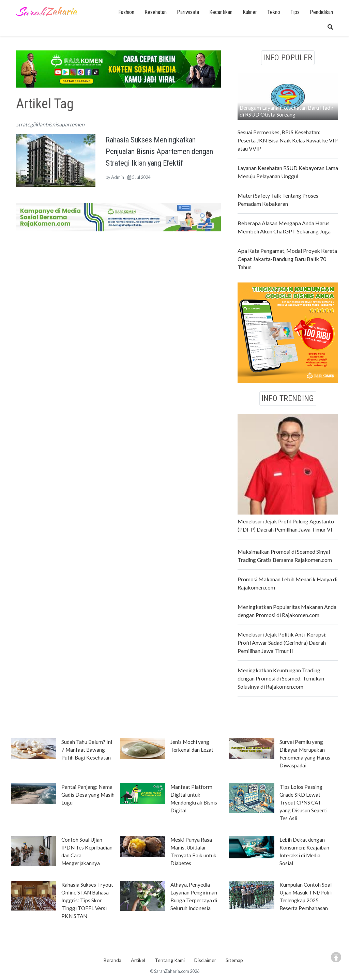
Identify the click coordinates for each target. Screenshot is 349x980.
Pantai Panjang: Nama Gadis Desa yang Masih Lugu (88, 795)
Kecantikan (221, 12)
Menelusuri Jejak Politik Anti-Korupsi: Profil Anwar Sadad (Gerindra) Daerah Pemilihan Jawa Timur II (282, 642)
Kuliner (250, 12)
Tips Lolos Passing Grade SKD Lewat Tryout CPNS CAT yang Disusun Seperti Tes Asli (304, 802)
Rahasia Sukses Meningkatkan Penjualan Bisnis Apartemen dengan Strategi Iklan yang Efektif (159, 151)
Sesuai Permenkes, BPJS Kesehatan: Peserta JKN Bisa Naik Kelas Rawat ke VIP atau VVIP (288, 140)
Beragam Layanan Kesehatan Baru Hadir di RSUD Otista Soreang (287, 111)
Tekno (274, 12)
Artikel (138, 960)
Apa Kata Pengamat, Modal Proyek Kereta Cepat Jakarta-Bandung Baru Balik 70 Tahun (287, 259)
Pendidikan (321, 12)
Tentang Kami (170, 960)
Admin (118, 177)
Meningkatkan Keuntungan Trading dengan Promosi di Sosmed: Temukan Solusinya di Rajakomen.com (281, 678)
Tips (295, 12)
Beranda (112, 960)
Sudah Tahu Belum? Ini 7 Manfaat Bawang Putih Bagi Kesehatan (87, 750)
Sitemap (234, 960)
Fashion (126, 12)
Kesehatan (156, 12)
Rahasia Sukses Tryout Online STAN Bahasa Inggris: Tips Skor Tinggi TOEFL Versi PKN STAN (87, 900)
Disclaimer (205, 960)
